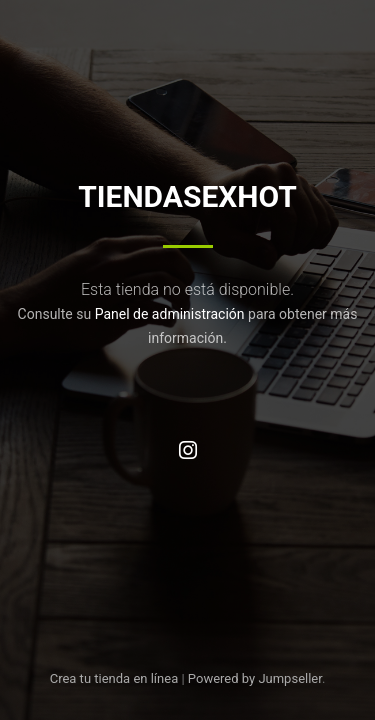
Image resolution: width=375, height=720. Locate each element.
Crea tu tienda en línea (116, 678)
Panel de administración (170, 314)
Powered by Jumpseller (255, 678)
